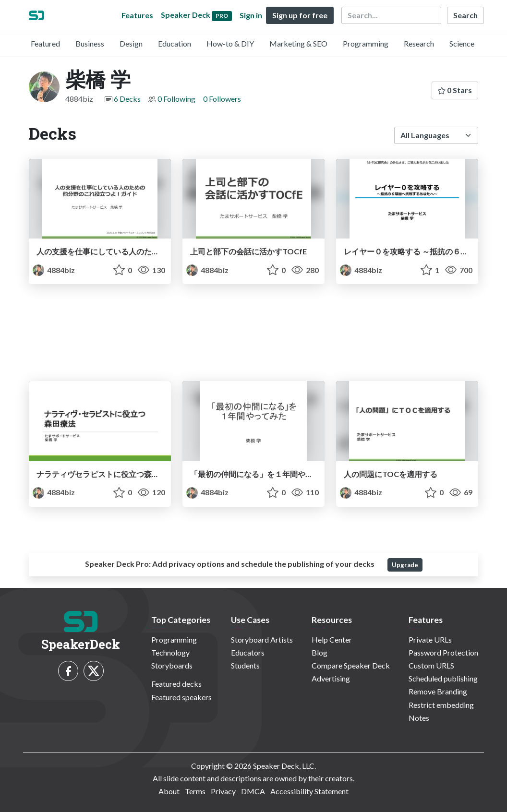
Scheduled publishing (443, 678)
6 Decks (127, 99)
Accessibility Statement (309, 791)
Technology (170, 652)
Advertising (331, 678)
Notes (419, 718)
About (169, 791)
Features (137, 15)
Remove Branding (438, 691)
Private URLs (430, 639)
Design (131, 43)
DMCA (253, 791)
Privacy (223, 791)
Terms (195, 791)
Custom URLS (431, 665)
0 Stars (455, 90)
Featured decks (176, 684)
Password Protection (443, 652)
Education (175, 43)
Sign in (251, 15)
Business (90, 43)
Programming (366, 43)
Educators (248, 652)
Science (462, 43)
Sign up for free (300, 15)
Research (419, 43)
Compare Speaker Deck (351, 665)
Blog (320, 652)
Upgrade (405, 565)
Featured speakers (181, 697)
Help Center (332, 639)
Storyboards (172, 665)
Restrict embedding (441, 705)
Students (245, 665)
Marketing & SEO (298, 43)
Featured (45, 43)
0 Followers (222, 99)
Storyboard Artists (262, 639)
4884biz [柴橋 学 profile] (54, 270)
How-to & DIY (230, 43)
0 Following (176, 99)
